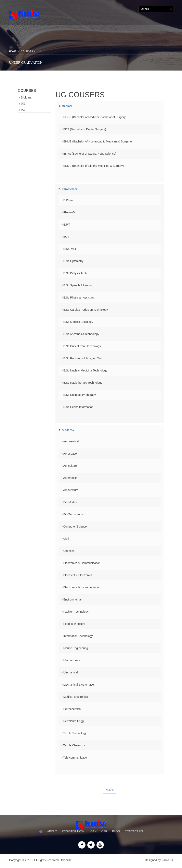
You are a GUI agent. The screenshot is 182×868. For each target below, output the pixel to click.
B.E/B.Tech (69, 430)
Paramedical (70, 189)
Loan (93, 831)
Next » (110, 790)
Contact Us (134, 831)
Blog (116, 831)
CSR (104, 831)
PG (23, 110)
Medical (67, 106)
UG (39, 51)
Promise (66, 860)
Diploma (26, 97)
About (52, 831)
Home (13, 51)
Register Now (73, 831)
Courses (27, 51)
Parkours (167, 860)
